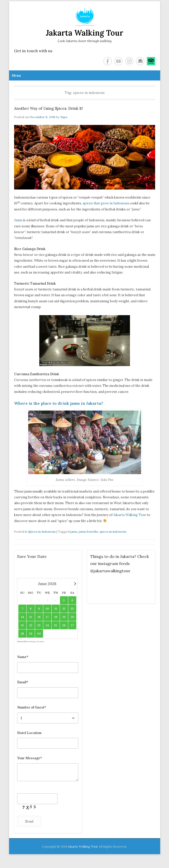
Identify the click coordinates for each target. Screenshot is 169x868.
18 (55, 617)
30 (39, 633)
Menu (16, 76)
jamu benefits (88, 532)
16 (39, 617)
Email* (23, 682)
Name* (23, 657)
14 (22, 617)
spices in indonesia (113, 532)
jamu (74, 532)
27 (72, 625)
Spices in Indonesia (42, 532)
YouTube (119, 61)
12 (64, 608)
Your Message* (30, 758)
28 (22, 633)
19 (64, 617)
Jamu (18, 220)
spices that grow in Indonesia (106, 203)
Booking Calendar (36, 642)
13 (72, 608)
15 (30, 617)
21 (22, 625)
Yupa (64, 117)
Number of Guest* (32, 707)
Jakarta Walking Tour (84, 33)
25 (56, 625)
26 (64, 625)
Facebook (108, 61)
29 (31, 633)
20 (72, 617)
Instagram (129, 61)
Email (140, 61)
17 (47, 617)
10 (47, 608)
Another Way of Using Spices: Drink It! (49, 108)
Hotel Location (29, 733)
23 (39, 625)
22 (30, 625)
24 (47, 625)
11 (55, 608)
